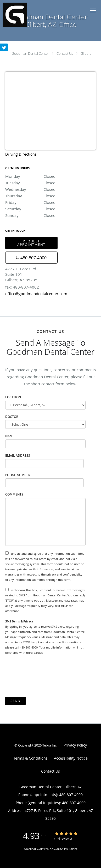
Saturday (50, 209)
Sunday (50, 215)
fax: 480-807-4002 (22, 287)
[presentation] (45, 676)
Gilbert (86, 53)
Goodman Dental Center (30, 53)
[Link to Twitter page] (4, 47)
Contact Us (65, 53)
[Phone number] (31, 258)
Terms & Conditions (30, 758)
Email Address (18, 456)
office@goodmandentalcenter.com (36, 294)
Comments (14, 494)
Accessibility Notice (71, 758)
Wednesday (50, 189)
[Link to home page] (17, 15)
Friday (50, 202)
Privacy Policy (75, 745)
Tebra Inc (49, 745)
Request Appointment (31, 243)
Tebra (73, 849)
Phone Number (18, 475)
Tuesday (50, 183)
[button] (93, 10)
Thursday (50, 196)
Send (15, 701)
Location (13, 397)
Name (10, 436)
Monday (50, 176)
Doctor (12, 417)
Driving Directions (21, 154)
